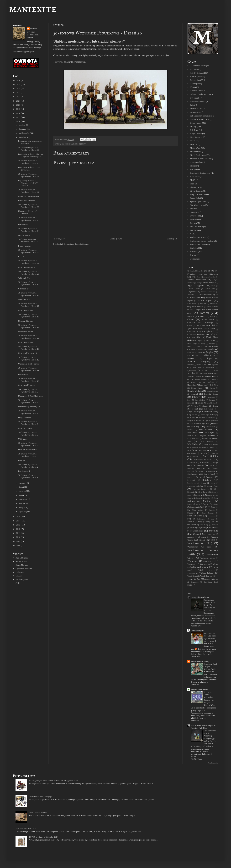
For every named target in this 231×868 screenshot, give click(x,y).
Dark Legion (197, 340)
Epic (192, 105)
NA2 (189, 450)
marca (22, 503)
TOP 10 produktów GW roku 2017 (43, 837)
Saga (192, 184)
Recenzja (210, 477)
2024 (18, 89)
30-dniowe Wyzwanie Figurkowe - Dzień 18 (29, 294)
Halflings (211, 382)
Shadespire (195, 187)
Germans (198, 376)
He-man (204, 385)
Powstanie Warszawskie (196, 468)
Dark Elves (212, 337)
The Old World (196, 227)
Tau (199, 522)
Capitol (201, 316)
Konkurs (194, 415)
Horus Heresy (196, 123)
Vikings (202, 540)
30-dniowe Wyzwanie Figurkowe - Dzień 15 (29, 326)
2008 (18, 545)
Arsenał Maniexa (205, 295)
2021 (18, 101)
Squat (213, 507)
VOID (193, 234)
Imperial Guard (211, 394)
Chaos (191, 319)
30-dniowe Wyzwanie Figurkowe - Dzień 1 (28, 476)
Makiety (195, 426)
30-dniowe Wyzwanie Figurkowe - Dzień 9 (28, 391)
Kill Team (194, 130)
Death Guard (210, 340)
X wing (193, 255)
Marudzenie (192, 432)
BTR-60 (22, 257)
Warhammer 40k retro (199, 547)
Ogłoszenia (196, 456)
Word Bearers (206, 576)
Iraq (189, 400)
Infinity (193, 126)
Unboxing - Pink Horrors (29, 364)
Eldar (200, 352)
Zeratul (216, 579)
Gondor (207, 376)
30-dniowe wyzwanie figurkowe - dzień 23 (28, 240)
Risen (213, 483)
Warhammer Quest (198, 244)
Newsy (193, 453)
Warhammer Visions (208, 558)
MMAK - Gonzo (25, 428)
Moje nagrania (207, 441)
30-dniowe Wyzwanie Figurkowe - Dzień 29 (29, 162)
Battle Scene (192, 304)
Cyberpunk (195, 98)
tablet (213, 519)
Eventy (197, 355)
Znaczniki (195, 582)
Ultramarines (198, 531)
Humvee (22, 460)
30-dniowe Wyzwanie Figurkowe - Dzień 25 (29, 219)
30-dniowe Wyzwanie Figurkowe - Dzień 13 (29, 348)
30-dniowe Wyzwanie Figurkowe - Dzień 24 (29, 230)
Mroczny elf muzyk (26, 385)
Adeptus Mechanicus (197, 280)
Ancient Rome (210, 289)
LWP (216, 424)
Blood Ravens (212, 309)
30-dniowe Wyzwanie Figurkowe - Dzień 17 (29, 305)
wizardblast (191, 573)
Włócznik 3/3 (24, 278)
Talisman (194, 219)
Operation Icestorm (24, 569)
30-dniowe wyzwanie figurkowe (74, 144)
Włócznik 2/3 (24, 289)
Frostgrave (194, 112)
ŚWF (189, 519)
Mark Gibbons (206, 429)
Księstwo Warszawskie (207, 418)
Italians (200, 403)
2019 (18, 109)
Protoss (201, 471)
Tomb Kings (204, 525)
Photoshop (206, 462)
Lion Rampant (196, 137)
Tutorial (193, 528)
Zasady (208, 579)
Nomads (203, 453)
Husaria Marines (194, 391)
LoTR (192, 141)
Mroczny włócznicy (26, 267)
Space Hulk (195, 198)
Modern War (195, 148)
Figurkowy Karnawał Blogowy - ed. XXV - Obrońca (28, 183)
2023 (18, 93)
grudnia (22, 125)
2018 (18, 113)
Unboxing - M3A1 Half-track (30, 396)
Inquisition (211, 397)
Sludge (210, 495)
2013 (18, 525)
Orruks (210, 459)
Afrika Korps (21, 561)
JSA (189, 406)
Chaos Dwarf (208, 320)
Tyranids (202, 528)
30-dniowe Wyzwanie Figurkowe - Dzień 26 (29, 206)
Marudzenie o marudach (26, 828)
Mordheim (194, 152)
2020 (18, 105)
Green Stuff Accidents (197, 379)
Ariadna (191, 295)
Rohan (201, 486)
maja (21, 495)
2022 (18, 97)
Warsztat (191, 564)
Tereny (193, 223)
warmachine (195, 259)
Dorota (198, 346)
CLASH (19, 576)
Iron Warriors (200, 400)
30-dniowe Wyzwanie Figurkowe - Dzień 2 (28, 466)
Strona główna (116, 239)
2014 (18, 521)
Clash (192, 87)
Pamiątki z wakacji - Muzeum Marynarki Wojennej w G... (31, 155)
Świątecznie (201, 519)
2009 (18, 541)
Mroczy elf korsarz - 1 (27, 353)
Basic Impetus (196, 76)
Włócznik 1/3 (24, 299)
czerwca (22, 491)
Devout (190, 346)
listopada (23, 129)
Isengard (191, 403)
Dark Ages (214, 334)
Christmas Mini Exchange (200, 323)
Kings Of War (196, 134)
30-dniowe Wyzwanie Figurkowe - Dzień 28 (29, 175)
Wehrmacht (203, 567)
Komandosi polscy (210, 412)
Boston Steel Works (199, 689)
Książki (193, 418)
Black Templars (213, 307)
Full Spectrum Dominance (201, 116)
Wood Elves (192, 576)
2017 (18, 117)
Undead (197, 534)
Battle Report (205, 300)
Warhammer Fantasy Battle (201, 241)
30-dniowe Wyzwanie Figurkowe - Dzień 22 (29, 251)
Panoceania (192, 462)
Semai (194, 489)
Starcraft (194, 209)
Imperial (194, 394)
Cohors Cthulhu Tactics (200, 94)
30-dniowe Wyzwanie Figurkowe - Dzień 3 (28, 455)
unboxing (213, 531)
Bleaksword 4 (24, 471)
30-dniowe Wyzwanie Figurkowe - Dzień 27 (29, 191)
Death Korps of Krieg (196, 344)
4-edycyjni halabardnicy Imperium (69, 62)
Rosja (209, 486)
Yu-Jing (197, 579)
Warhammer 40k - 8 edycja (40, 797)
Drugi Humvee (24, 417)
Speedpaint (194, 507)
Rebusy (199, 477)
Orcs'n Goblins (210, 456)
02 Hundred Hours (198, 66)
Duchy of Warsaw (197, 349)
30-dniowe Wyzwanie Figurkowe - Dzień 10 (29, 380)
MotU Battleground (198, 155)
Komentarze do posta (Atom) (76, 244)
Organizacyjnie (198, 460)
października (24, 133)
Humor (212, 388)
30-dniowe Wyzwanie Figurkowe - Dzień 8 (28, 401)
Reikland (207, 480)
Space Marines (22, 565)
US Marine (23, 439)
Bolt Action (195, 80)
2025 (18, 84)
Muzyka (213, 447)
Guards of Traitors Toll (200, 119)
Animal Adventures (208, 292)
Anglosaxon (192, 292)
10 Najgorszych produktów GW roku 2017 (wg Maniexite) (53, 781)
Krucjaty (215, 415)
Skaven (198, 495)
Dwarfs (210, 349)
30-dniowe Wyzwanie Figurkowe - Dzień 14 (29, 337)
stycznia (22, 511)
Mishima (205, 439)
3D (193, 277)
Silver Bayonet (196, 191)
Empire (209, 352)
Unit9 (210, 534)
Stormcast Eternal (195, 516)
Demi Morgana (198, 631)
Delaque (212, 344)
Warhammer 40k (197, 237)
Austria (208, 298)
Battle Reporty (22, 579)
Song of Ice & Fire (198, 194)
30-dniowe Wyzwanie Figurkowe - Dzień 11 (29, 369)
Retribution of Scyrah (197, 483)
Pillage (193, 166)
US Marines (23, 224)
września (23, 137)
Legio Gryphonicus (211, 421)
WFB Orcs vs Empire (38, 812)
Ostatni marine (24, 235)
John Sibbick (211, 403)
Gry (209, 379)
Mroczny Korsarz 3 (26, 332)
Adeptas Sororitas (209, 277)
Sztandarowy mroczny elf (29, 407)
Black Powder (197, 307)
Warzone (194, 252)
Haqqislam (192, 385)
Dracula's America (198, 101)
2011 (18, 533)
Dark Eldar (196, 337)
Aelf (198, 283)
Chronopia (194, 84)
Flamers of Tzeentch (27, 200)
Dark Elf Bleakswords (27, 450)
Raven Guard (209, 474)
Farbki (205, 355)
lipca (21, 487)
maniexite (33, 9)
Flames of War (196, 109)
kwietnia (23, 499)
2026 (18, 80)
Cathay (213, 317)
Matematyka (209, 433)
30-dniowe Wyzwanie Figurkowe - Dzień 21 (29, 262)
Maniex (34, 29)
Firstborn (190, 365)
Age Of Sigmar (22, 558)
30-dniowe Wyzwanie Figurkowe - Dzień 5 (28, 434)
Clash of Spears (197, 91)
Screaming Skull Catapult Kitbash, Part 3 (210, 667)
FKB (18, 583)
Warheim (194, 248)
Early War (191, 352)
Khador (205, 406)
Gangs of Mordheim (200, 597)
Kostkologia (205, 415)
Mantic (190, 430)
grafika (216, 376)
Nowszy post (60, 239)
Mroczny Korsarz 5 (26, 310)
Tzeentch (213, 528)
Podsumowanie (197, 465)
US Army (202, 537)
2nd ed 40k (195, 69)
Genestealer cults (205, 373)
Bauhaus (203, 304)
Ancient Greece (194, 289)
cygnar (203, 334)
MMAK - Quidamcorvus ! (29, 196)
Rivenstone (195, 176)
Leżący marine (24, 246)
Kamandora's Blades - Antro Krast (209, 603)
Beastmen (214, 303)
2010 (18, 537)
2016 (18, 121)
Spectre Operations (198, 202)
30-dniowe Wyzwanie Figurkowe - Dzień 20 (29, 273)
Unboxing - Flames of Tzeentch (27, 212)
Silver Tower (203, 492)
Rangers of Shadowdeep (200, 173)
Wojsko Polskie (206, 573)
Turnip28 (194, 230)
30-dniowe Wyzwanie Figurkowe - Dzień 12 (29, 358)
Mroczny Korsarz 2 (26, 342)
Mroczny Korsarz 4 (26, 321)
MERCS (194, 144)
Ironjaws (212, 400)
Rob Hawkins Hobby (200, 661)
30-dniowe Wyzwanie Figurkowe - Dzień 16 (29, 316)
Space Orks (192, 504)
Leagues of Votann (194, 421)
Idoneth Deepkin (212, 391)
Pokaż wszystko (213, 763)
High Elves (214, 385)
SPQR (193, 180)
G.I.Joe (205, 370)
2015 (18, 517)
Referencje (192, 480)
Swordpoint (195, 216)
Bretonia (191, 317)
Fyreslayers (192, 370)
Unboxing (20, 572)
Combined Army (194, 331)
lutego (22, 507)
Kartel (196, 406)
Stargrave (194, 212)
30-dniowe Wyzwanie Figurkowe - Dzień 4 (28, 444)
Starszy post (172, 239)
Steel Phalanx (208, 513)
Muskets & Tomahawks (200, 159)
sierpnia (22, 483)
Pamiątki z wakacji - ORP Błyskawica (29, 169)
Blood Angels (196, 310)
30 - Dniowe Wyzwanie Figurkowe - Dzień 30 (29, 149)
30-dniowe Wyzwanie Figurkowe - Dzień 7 (28, 412)
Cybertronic (192, 334)
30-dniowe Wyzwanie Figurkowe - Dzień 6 (28, 423)
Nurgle (215, 453)
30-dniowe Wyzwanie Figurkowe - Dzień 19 (29, 283)
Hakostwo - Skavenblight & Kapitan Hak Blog (203, 727)
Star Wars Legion (197, 205)
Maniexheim (211, 427)
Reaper (190, 477)
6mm (198, 277)
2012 (18, 529)
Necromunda (195, 162)
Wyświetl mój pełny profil (24, 52)
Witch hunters (205, 570)
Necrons (215, 450)
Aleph (213, 286)
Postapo (193, 169)
